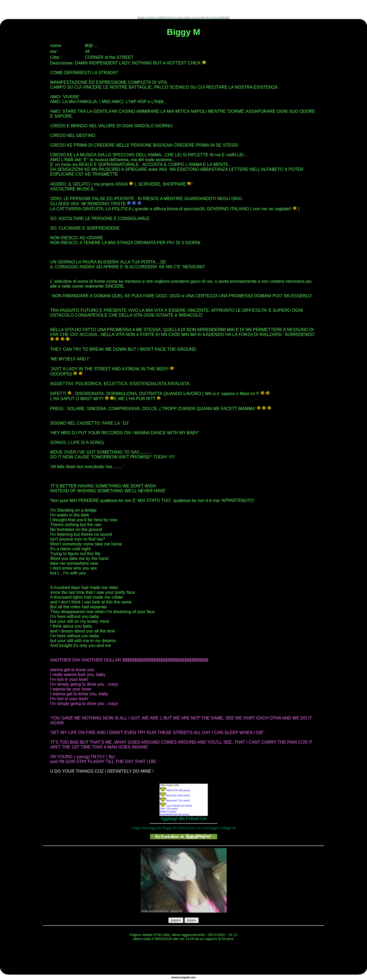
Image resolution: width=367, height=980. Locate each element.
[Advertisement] (184, 8)
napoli (185, 977)
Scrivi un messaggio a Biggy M (212, 828)
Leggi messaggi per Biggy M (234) (158, 828)
